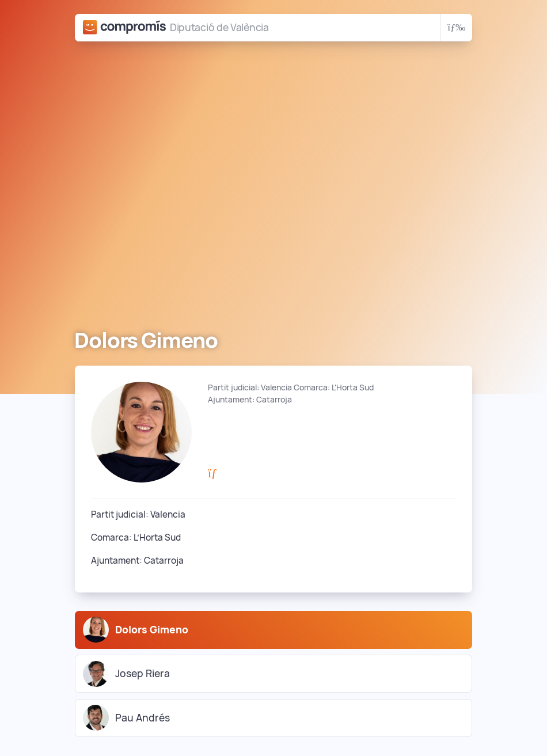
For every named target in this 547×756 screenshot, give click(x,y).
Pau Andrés (126, 718)
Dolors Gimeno (136, 630)
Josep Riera (126, 674)
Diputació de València (219, 27)
